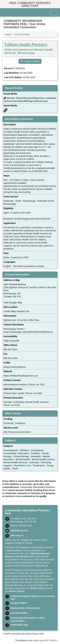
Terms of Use (37, 588)
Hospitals (36, 456)
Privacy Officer (17, 591)
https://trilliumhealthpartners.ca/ (21, 376)
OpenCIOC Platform (48, 640)
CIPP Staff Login (19, 625)
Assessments (11, 450)
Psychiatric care (22, 465)
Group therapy (21, 456)
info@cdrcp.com (19, 531)
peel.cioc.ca (17, 535)
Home (8, 34)
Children (24, 450)
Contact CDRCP (19, 603)
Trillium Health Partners (26, 45)
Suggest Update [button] (30, 61)
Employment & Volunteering (25, 608)
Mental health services (15, 462)
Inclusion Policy (19, 613)
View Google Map (13, 303)
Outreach (34, 462)
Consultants (37, 450)
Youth (15, 468)
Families (35, 453)
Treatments (39, 465)
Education (24, 453)
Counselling (10, 453)
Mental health (23, 459)
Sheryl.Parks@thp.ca (15, 367)
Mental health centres (43, 459)
